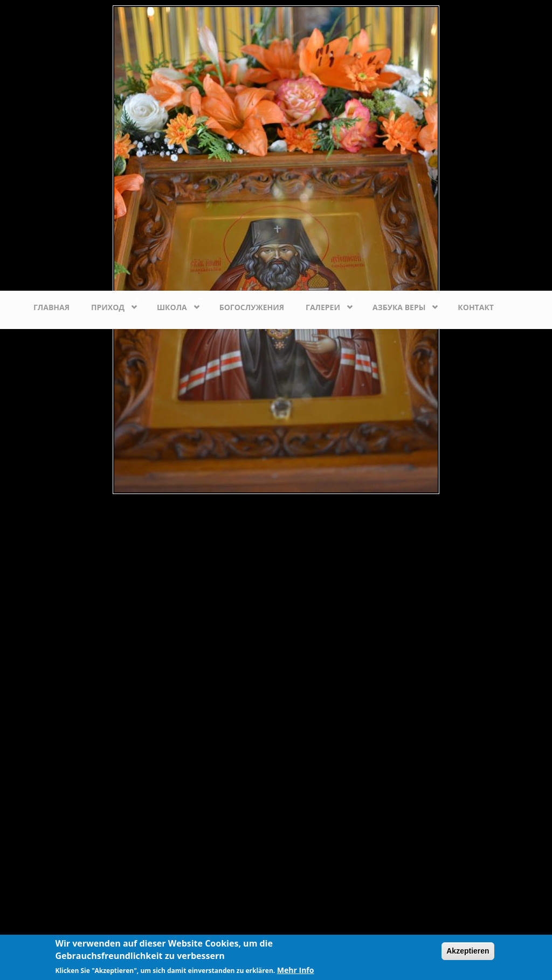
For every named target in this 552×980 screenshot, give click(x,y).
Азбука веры (402, 304)
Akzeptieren (468, 951)
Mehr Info (296, 970)
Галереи (325, 304)
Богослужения (252, 307)
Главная (51, 307)
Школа (174, 304)
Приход (110, 304)
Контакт (476, 307)
